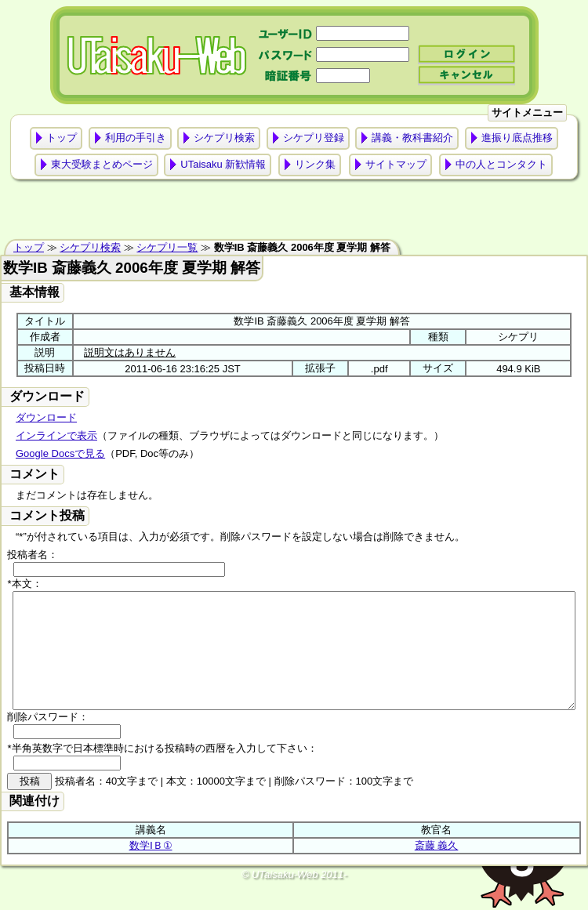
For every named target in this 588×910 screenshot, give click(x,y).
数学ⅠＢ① (151, 869)
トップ (62, 138)
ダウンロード (46, 417)
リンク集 (315, 164)
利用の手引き (136, 138)
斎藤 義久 (437, 869)
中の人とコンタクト (501, 164)
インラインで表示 (56, 435)
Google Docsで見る (60, 453)
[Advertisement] (294, 213)
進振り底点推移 (517, 138)
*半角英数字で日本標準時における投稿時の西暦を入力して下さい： (162, 772)
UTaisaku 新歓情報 (223, 164)
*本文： (24, 584)
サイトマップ (396, 164)
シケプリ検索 (224, 138)
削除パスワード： (48, 740)
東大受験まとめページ (102, 164)
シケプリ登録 (314, 138)
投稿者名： (33, 555)
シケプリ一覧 (167, 247)
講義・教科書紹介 (412, 138)
